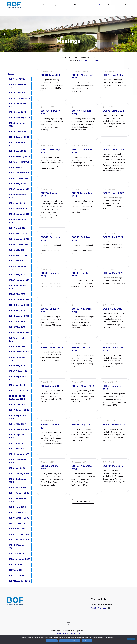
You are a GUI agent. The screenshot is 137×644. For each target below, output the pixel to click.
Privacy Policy (62, 633)
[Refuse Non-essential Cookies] (131, 639)
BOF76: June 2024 (113, 111)
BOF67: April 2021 (113, 237)
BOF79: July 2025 (113, 75)
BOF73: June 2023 (113, 149)
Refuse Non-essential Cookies (70, 641)
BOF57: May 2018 (50, 386)
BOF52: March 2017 (114, 425)
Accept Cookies (52, 641)
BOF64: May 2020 (113, 273)
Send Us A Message (99, 608)
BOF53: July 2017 (81, 425)
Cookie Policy (75, 633)
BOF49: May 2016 (113, 466)
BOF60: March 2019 (52, 347)
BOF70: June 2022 (113, 193)
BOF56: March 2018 (83, 386)
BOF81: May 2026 (51, 75)
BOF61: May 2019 (112, 309)
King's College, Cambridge (89, 60)
